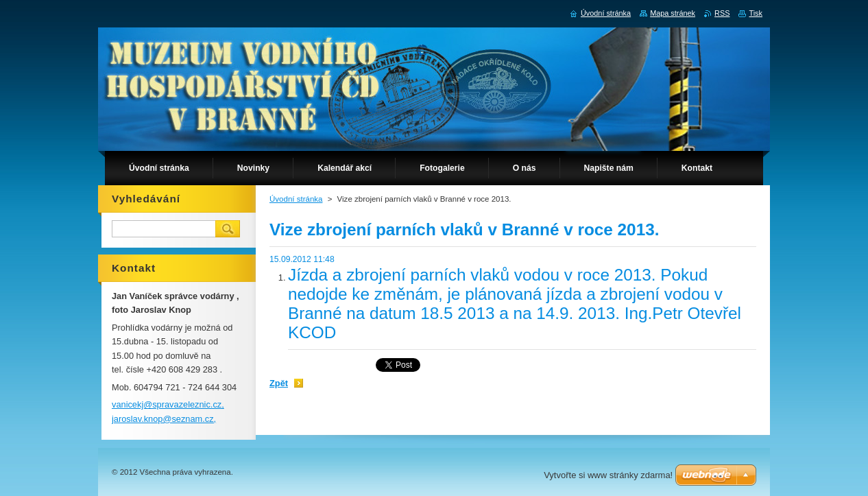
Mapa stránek (673, 13)
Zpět (279, 383)
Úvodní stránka (296, 199)
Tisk (756, 13)
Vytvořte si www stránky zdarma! (608, 475)
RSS (722, 13)
